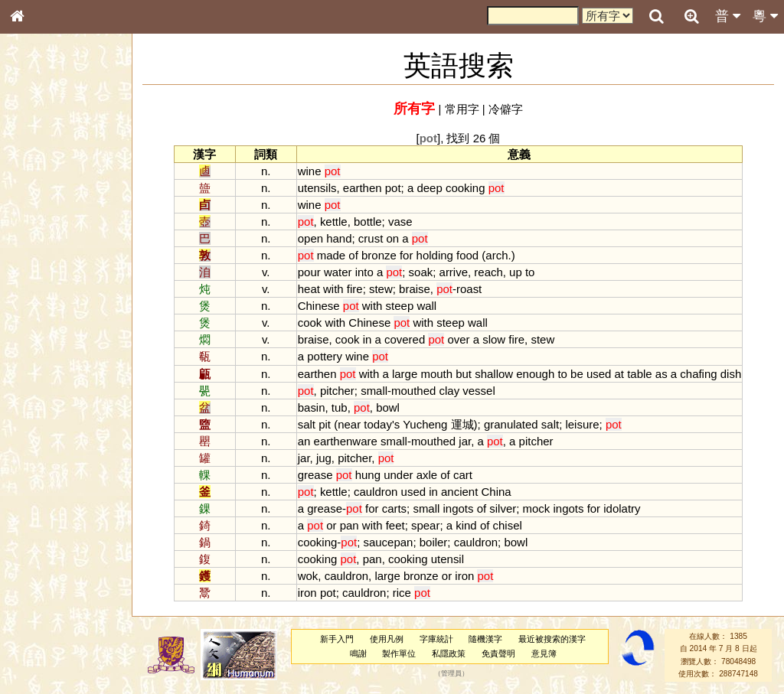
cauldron (376, 492)
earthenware (346, 441)
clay (450, 391)
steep (400, 306)
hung (368, 475)
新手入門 (337, 639)
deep (429, 188)
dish (731, 374)
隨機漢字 (485, 639)
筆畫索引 (38, 218)
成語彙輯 (38, 498)
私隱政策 (449, 653)
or (331, 525)
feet (395, 525)
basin (312, 407)
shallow (494, 374)
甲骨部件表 (42, 232)
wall (426, 306)
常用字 (462, 109)
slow (494, 339)
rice (402, 593)
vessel (479, 391)
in (367, 339)
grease (315, 475)
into (364, 272)
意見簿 (544, 653)
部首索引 (38, 204)
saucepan (388, 542)
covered (405, 339)
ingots (459, 508)
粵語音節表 (42, 300)
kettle (334, 222)
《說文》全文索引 (56, 471)
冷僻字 (506, 109)
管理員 (451, 674)
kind (466, 525)
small (374, 391)
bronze (379, 255)
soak (421, 272)
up (516, 272)
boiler (434, 542)
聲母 (31, 402)
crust (371, 238)
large (405, 374)
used (599, 374)
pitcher (337, 391)
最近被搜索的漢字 (552, 639)
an (304, 441)
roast (469, 289)
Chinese (319, 306)
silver (503, 508)
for (406, 255)
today (378, 424)
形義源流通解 (47, 260)
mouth (436, 374)
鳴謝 (358, 653)
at (619, 374)
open (310, 238)
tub (340, 407)
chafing (698, 374)
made (331, 255)
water (338, 272)
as (661, 374)
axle (427, 475)
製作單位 (399, 653)
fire (355, 289)
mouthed (413, 391)
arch (497, 255)
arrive (454, 272)
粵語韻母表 (42, 328)
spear (425, 525)
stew (381, 289)
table (639, 374)
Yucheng (425, 424)
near (349, 424)
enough (535, 374)
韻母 (52, 402)
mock (537, 508)
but (464, 374)
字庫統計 (436, 639)
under (398, 475)
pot (393, 188)
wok (308, 576)
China (497, 492)
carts (394, 508)
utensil (448, 559)
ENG (67, 169)
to (530, 272)
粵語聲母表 (42, 314)
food (467, 255)
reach (488, 272)
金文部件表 (42, 246)
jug (324, 458)
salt (307, 424)
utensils (317, 188)
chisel (508, 525)
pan (350, 525)
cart (463, 475)
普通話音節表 (47, 416)
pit (325, 424)
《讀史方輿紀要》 (56, 484)
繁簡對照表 (42, 512)
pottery (325, 356)
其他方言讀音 (47, 430)
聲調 (73, 402)
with (333, 289)
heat (309, 289)
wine (310, 171)
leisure (582, 424)
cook (310, 323)
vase (400, 222)
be (577, 374)
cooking (465, 188)
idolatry (622, 508)
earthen (363, 188)
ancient (459, 492)
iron (464, 576)
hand (339, 238)
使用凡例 (387, 639)
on (392, 238)
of (353, 255)
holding (435, 255)
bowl (388, 407)
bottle (368, 222)
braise (415, 289)
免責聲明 (498, 653)
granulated (511, 424)
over (458, 339)
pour (309, 272)
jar (465, 441)
